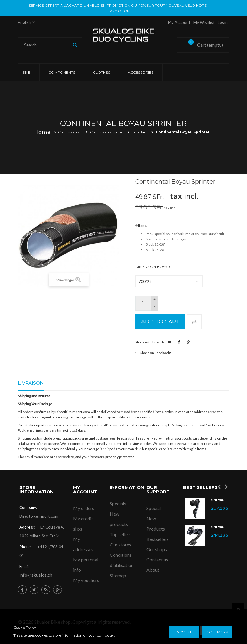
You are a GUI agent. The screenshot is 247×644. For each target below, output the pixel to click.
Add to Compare (194, 322)
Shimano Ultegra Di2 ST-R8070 (219, 500)
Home (42, 132)
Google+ (188, 342)
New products (119, 519)
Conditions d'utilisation (122, 560)
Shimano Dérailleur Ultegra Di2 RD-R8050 (219, 527)
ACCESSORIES (141, 72)
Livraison (31, 383)
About (153, 570)
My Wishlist (204, 22)
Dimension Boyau (153, 267)
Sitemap (118, 575)
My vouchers (86, 580)
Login (223, 22)
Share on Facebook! (156, 353)
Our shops (157, 549)
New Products (156, 524)
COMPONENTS (62, 72)
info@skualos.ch (36, 575)
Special (154, 508)
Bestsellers (158, 539)
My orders (84, 508)
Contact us (157, 560)
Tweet (170, 342)
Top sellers (121, 534)
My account (179, 22)
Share (179, 342)
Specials (118, 503)
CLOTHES (101, 72)
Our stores (120, 545)
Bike (26, 72)
